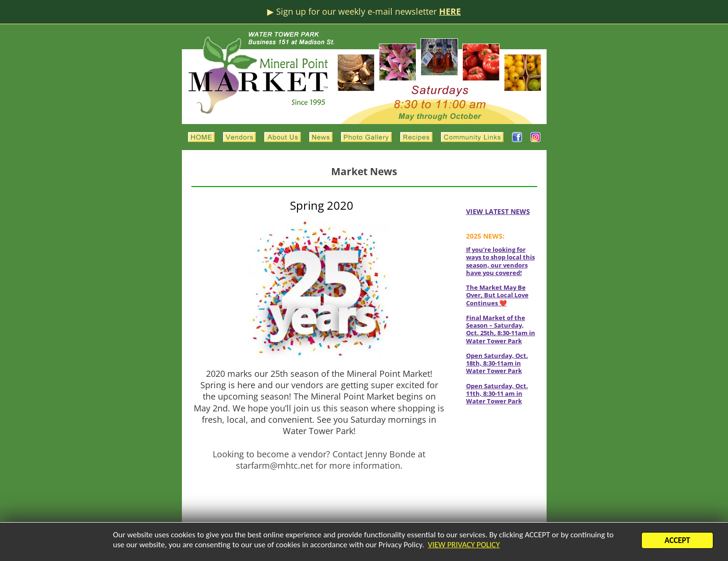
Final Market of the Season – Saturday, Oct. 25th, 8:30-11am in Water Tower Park (501, 329)
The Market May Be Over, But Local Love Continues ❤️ (497, 295)
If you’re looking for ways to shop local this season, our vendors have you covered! (500, 261)
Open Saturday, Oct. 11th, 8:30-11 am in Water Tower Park (497, 394)
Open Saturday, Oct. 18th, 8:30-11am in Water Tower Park (497, 363)
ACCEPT (677, 542)
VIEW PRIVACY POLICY (464, 546)
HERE (450, 11)
